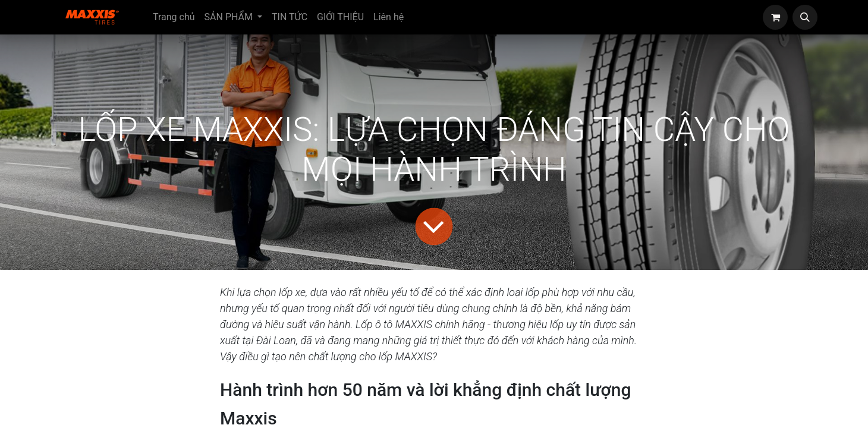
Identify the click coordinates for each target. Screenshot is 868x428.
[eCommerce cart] (775, 17)
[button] (805, 17)
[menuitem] (174, 17)
